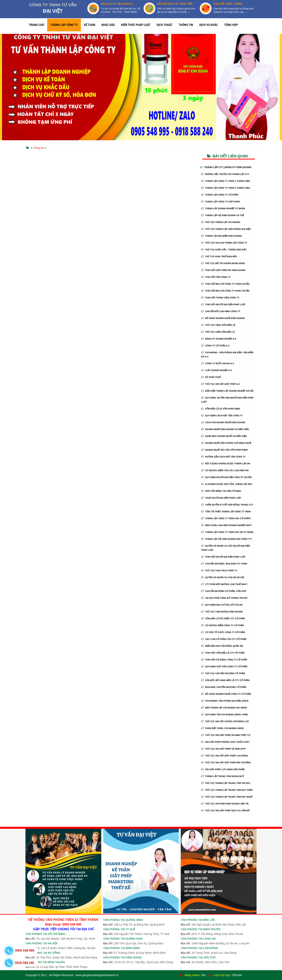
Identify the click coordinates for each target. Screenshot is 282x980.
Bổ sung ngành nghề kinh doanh (223, 318)
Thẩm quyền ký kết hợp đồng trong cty (227, 505)
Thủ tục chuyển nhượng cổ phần (223, 673)
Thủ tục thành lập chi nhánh (221, 222)
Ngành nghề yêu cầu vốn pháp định (225, 450)
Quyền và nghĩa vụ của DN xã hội (223, 577)
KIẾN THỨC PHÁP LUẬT (136, 25)
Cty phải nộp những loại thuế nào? (224, 584)
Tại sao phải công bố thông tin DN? (225, 598)
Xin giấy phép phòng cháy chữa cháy (226, 742)
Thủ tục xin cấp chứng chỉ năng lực (225, 721)
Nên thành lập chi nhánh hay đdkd (224, 708)
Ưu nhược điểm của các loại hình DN (225, 470)
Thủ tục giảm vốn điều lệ (218, 332)
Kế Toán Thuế (211, 377)
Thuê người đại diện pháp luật (221, 498)
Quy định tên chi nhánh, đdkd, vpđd (225, 715)
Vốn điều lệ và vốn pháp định (221, 409)
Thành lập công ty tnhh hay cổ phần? (226, 518)
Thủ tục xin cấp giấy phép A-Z (221, 384)
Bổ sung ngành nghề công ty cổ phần (226, 694)
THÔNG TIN (186, 25)
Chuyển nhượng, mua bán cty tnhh (224, 564)
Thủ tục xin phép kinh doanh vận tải (225, 804)
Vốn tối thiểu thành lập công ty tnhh (226, 512)
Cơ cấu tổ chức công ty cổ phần (223, 632)
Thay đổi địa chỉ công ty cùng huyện (225, 284)
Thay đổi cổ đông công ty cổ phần (224, 660)
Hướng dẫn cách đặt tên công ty (223, 457)
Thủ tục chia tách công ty (219, 571)
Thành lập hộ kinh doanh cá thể (223, 215)
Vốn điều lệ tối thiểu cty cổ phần (223, 619)
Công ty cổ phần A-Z (215, 346)
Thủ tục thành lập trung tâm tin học (226, 783)
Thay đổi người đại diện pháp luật (223, 304)
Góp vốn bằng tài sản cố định (221, 491)
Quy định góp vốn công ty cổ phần (224, 667)
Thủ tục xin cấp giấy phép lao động (225, 756)
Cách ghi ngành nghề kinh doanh (223, 422)
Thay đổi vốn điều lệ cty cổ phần (223, 653)
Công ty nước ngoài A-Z (218, 363)
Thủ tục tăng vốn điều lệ (218, 325)
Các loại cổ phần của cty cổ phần (224, 639)
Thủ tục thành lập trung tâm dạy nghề (227, 797)
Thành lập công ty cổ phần (220, 195)
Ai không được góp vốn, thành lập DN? (227, 484)
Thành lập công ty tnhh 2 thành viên (226, 188)
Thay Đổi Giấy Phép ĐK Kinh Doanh (223, 270)
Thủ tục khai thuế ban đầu (219, 256)
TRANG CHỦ (36, 25)
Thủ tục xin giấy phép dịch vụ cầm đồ (226, 811)
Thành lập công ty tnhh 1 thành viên (226, 181)
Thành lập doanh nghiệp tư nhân (223, 208)
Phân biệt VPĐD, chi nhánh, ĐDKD (223, 728)
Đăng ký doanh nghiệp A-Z (219, 339)
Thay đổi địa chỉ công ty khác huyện (225, 291)
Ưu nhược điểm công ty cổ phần (223, 625)
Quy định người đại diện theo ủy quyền (226, 477)
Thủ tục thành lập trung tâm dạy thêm (227, 790)
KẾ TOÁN (90, 25)
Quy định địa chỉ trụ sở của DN (222, 605)
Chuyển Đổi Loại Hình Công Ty (221, 311)
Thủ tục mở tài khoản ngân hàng (223, 263)
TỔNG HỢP (231, 25)
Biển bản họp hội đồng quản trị (222, 646)
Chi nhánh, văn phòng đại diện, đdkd (225, 701)
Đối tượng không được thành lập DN (226, 464)
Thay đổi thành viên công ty (220, 298)
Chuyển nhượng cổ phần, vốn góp (224, 591)
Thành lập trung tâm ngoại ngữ (223, 776)
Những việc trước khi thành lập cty (225, 174)
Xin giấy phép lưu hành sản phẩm (223, 769)
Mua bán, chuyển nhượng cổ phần (224, 687)
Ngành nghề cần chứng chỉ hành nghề (226, 443)
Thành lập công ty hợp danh (221, 202)
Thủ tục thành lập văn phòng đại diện (226, 229)
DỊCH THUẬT (164, 25)
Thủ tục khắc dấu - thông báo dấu (224, 250)
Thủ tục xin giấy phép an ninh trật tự (226, 735)
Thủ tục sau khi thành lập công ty (224, 243)
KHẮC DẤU (108, 25)
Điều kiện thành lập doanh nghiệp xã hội (227, 391)
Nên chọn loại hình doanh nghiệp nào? (227, 525)
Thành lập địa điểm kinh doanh (222, 236)
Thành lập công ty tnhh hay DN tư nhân (227, 532)
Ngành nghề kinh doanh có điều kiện (225, 429)
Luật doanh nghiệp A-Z (217, 370)
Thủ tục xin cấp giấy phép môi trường (226, 763)
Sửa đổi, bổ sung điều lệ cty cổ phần (226, 680)
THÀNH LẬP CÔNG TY (64, 25)
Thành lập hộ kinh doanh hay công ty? (227, 539)
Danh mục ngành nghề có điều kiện (224, 436)
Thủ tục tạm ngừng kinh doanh (222, 612)
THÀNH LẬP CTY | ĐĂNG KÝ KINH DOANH (226, 167)
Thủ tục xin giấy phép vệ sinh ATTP (224, 749)
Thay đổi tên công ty (216, 277)
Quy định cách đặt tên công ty (222, 416)
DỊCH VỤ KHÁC (209, 25)
